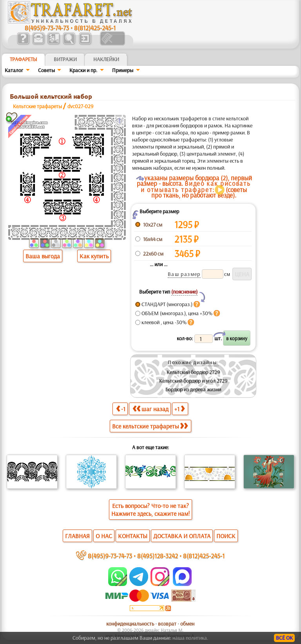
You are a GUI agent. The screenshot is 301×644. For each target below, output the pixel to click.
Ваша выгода (43, 256)
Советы (46, 70)
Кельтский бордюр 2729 (193, 372)
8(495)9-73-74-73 (47, 28)
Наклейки (106, 59)
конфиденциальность (130, 624)
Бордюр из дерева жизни (193, 389)
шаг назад (150, 409)
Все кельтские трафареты (150, 426)
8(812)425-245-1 (95, 28)
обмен (187, 624)
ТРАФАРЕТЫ (24, 59)
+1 (180, 409)
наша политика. (190, 638)
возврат (167, 624)
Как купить (94, 256)
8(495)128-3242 (158, 556)
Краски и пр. (83, 70)
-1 (121, 409)
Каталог (14, 70)
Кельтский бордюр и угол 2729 (193, 381)
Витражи (65, 59)
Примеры (123, 70)
